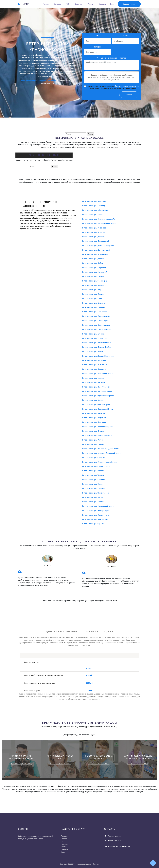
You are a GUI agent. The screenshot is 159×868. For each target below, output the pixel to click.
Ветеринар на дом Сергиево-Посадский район (101, 453)
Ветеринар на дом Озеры (93, 400)
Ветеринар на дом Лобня (92, 352)
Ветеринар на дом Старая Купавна (96, 466)
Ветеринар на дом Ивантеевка (95, 285)
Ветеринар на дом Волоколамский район (99, 219)
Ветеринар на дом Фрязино (93, 480)
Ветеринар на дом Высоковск (95, 228)
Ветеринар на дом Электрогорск (96, 511)
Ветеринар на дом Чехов (92, 497)
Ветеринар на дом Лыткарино (95, 365)
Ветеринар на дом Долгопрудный (96, 250)
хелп (24, 4)
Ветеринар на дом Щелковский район (98, 506)
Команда (78, 4)
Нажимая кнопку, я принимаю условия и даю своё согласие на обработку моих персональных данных (113, 87)
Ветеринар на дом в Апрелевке (95, 210)
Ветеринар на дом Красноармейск (96, 316)
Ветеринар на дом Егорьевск (94, 268)
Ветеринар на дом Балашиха (94, 201)
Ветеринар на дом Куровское (94, 338)
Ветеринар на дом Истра (92, 290)
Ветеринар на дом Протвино (94, 422)
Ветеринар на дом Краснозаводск (96, 325)
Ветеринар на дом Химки (93, 484)
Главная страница (28, 81)
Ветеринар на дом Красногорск (95, 321)
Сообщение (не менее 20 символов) (112, 58)
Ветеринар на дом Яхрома (93, 524)
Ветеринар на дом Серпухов (94, 458)
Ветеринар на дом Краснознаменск (97, 329)
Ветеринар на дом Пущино (93, 431)
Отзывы (102, 4)
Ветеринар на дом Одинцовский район (98, 396)
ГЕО (67, 4)
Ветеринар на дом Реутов (93, 440)
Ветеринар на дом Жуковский (95, 272)
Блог (112, 4)
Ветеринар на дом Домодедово (95, 254)
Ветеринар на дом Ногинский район (97, 391)
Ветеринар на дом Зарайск (93, 276)
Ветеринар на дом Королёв (94, 307)
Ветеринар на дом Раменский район (97, 435)
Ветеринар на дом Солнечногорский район (100, 462)
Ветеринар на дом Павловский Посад (98, 409)
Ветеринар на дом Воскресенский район (99, 223)
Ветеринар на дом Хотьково (94, 488)
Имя (98, 36)
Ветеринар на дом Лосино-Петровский (98, 356)
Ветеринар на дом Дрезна (93, 259)
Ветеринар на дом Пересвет (94, 413)
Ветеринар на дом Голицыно (94, 232)
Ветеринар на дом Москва (93, 378)
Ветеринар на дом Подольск (94, 418)
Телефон (98, 47)
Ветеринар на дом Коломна (94, 303)
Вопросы (57, 4)
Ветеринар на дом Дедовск (94, 237)
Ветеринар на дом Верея (92, 215)
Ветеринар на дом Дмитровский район (98, 246)
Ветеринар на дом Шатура (93, 502)
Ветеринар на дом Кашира (93, 294)
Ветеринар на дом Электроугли (95, 519)
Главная (46, 4)
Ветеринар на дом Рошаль (93, 444)
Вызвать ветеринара (21, 764)
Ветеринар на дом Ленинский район (97, 343)
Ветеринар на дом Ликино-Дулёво (97, 347)
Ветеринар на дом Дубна (92, 263)
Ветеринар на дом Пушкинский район (98, 427)
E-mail (126, 36)
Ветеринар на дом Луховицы (94, 360)
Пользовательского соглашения (127, 86)
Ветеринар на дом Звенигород (95, 281)
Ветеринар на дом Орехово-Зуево (96, 405)
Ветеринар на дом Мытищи (93, 382)
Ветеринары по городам (47, 81)
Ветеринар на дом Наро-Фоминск (96, 387)
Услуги (90, 4)
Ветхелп (96, 864)
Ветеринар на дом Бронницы (94, 206)
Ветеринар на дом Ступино (93, 471)
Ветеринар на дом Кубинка (93, 334)
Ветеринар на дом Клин (92, 299)
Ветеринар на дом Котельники (95, 312)
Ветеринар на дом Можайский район (97, 374)
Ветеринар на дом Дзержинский (96, 241)
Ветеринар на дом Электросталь (96, 515)
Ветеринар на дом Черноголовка (96, 493)
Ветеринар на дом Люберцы (94, 369)
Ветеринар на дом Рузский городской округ (100, 449)
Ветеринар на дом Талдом (93, 475)
